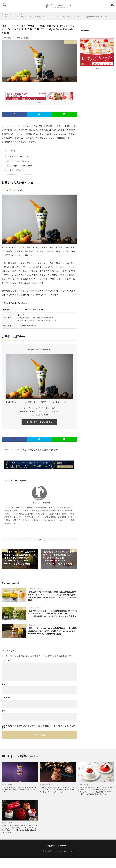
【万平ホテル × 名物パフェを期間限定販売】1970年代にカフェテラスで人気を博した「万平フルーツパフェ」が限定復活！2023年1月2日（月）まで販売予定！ (52, 619)
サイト (5, 721)
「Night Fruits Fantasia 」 (20, 166)
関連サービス (63, 856)
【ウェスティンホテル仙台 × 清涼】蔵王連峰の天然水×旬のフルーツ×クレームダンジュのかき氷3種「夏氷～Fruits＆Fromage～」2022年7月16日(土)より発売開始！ (52, 598)
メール (6, 708)
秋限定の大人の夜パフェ (16, 157)
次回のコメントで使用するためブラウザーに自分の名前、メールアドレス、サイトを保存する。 (39, 737)
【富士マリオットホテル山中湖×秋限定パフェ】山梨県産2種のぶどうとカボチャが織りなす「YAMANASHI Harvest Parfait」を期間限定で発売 (52, 640)
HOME (7, 14)
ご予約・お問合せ (13, 170)
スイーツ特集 (17, 14)
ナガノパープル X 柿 (17, 161)
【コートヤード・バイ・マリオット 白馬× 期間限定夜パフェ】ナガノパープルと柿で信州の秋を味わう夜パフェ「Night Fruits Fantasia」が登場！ (57, 17)
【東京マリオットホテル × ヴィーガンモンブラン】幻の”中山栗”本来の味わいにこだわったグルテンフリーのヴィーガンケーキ (57, 800)
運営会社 (51, 856)
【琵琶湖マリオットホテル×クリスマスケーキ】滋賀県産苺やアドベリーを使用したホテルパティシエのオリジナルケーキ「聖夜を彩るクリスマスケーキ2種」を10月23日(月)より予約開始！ (96, 801)
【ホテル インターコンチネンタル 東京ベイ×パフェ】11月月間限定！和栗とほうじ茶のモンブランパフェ (20, 800)
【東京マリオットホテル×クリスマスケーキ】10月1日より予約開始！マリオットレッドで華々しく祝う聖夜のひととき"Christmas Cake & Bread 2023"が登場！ (20, 839)
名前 (5, 695)
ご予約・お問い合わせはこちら (39, 422)
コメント (7, 671)
